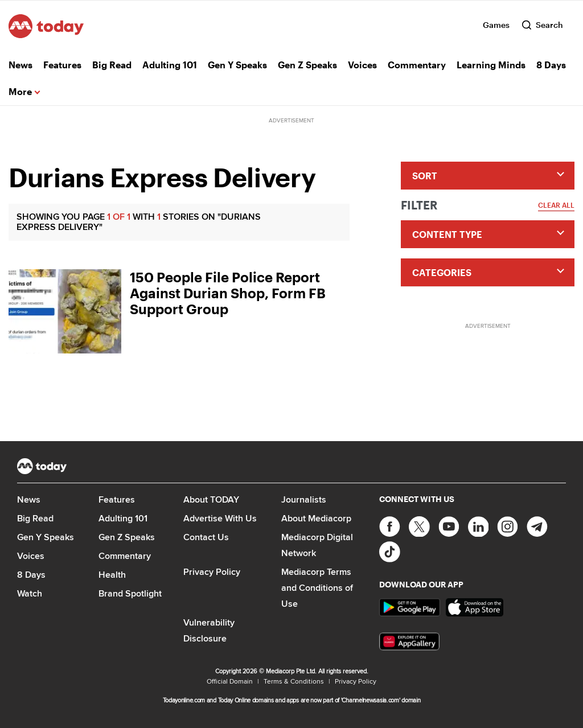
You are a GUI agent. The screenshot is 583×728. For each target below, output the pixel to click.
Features (62, 65)
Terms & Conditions (294, 681)
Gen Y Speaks (237, 65)
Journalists (304, 499)
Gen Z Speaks (307, 65)
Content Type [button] (447, 234)
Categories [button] (442, 272)
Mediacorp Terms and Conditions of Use (317, 588)
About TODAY (211, 499)
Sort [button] (425, 176)
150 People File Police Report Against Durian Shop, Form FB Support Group (228, 293)
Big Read (112, 65)
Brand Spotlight (130, 593)
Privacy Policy (212, 572)
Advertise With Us (220, 518)
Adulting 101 (170, 65)
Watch (30, 593)
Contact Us (206, 537)
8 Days (551, 65)
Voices (362, 65)
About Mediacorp (316, 518)
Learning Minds (491, 65)
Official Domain (230, 681)
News (20, 65)
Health (112, 575)
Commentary (417, 65)
